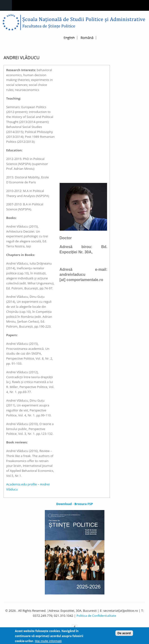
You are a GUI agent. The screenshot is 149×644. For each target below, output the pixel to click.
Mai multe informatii (48, 642)
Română (87, 38)
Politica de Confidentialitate (96, 616)
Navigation (6, 5)
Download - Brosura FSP (75, 504)
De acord (124, 634)
